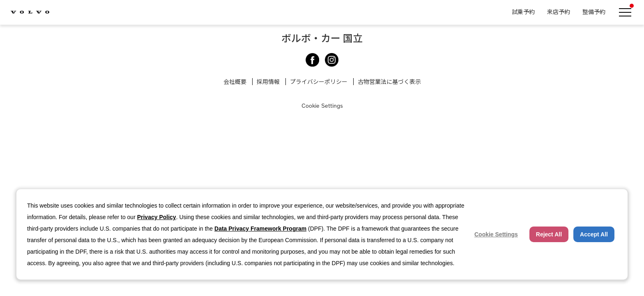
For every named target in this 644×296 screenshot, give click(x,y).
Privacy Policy (157, 217)
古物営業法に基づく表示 (389, 82)
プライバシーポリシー (319, 82)
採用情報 (268, 82)
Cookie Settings (322, 105)
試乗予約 (523, 12)
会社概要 (235, 82)
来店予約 (559, 12)
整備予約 (594, 12)
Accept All (594, 234)
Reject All (549, 234)
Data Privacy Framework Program (260, 229)
